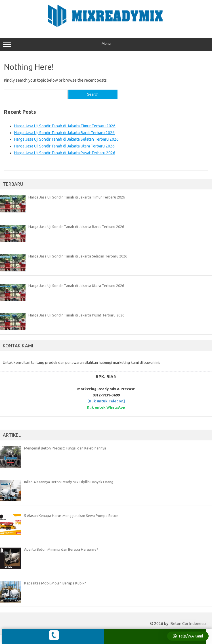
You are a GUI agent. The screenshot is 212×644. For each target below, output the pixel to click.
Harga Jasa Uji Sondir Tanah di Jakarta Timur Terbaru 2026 (65, 126)
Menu (106, 44)
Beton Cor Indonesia (188, 624)
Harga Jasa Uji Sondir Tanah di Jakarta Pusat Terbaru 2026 (65, 153)
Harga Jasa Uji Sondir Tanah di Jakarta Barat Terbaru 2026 (64, 133)
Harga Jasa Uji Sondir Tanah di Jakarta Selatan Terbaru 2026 (66, 139)
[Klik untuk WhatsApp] (106, 407)
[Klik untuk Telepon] (106, 401)
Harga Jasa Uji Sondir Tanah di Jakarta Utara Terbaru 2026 (64, 146)
